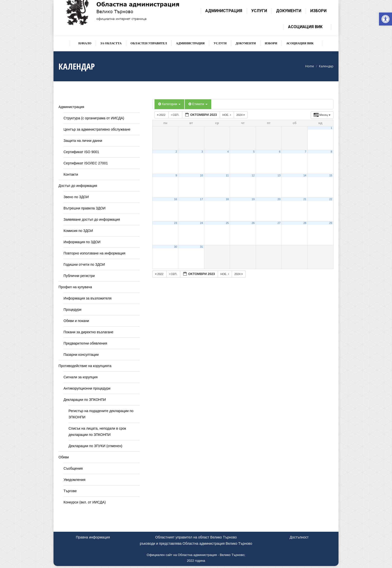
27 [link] (279, 223)
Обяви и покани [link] (76, 321)
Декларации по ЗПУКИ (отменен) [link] (95, 446)
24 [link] (201, 223)
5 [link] (254, 152)
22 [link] (331, 199)
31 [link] (201, 247)
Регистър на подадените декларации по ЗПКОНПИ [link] (101, 414)
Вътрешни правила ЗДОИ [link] (84, 208)
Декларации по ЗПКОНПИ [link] (85, 400)
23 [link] (175, 223)
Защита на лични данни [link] (83, 141)
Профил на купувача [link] (75, 287)
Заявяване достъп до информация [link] (92, 219)
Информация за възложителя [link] (87, 298)
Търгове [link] (70, 491)
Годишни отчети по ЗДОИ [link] (84, 264)
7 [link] (305, 152)
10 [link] (201, 175)
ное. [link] (227, 115)
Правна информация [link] (93, 537)
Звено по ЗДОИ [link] (76, 197)
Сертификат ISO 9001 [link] (81, 152)
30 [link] (175, 247)
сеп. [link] (175, 115)
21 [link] (305, 199)
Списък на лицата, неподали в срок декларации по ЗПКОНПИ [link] (97, 432)
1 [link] (331, 128)
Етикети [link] (198, 104)
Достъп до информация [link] (78, 186)
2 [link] (176, 152)
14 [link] (305, 175)
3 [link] (202, 152)
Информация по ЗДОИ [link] (82, 242)
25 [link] (227, 223)
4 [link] (228, 152)
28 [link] (305, 223)
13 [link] (279, 175)
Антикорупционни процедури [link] (87, 388)
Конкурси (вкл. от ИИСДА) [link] (85, 502)
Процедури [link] (72, 310)
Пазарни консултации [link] (81, 355)
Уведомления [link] (74, 480)
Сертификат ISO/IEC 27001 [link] (86, 163)
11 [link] (227, 175)
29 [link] (331, 223)
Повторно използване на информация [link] (94, 253)
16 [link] (175, 199)
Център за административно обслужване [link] (97, 129)
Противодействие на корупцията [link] (85, 366)
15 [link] (331, 175)
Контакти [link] (71, 174)
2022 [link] (162, 115)
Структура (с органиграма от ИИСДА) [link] (94, 118)
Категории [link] (169, 104)
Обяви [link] (64, 457)
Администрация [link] (71, 107)
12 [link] (253, 175)
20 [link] (279, 199)
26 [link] (253, 223)
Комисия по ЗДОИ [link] (78, 231)
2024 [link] (241, 115)
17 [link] (201, 199)
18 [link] (227, 199)
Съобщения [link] (73, 468)
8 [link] (331, 152)
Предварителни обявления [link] (85, 343)
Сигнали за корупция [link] (80, 377)
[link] (385, 19)
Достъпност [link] (299, 537)
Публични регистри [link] (79, 276)
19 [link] (253, 199)
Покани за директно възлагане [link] (88, 332)
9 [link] (176, 175)
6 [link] (280, 152)
